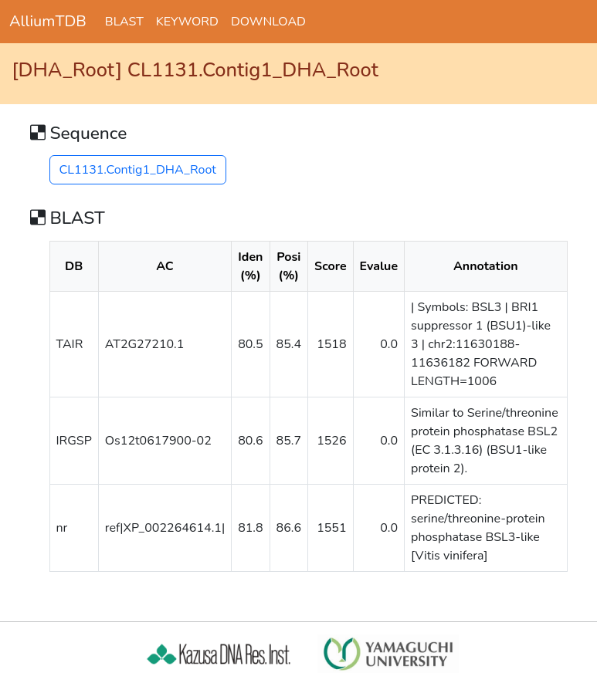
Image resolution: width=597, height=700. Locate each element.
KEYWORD (187, 22)
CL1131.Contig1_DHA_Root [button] (138, 170)
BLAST (124, 22)
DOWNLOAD (268, 22)
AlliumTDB (48, 21)
